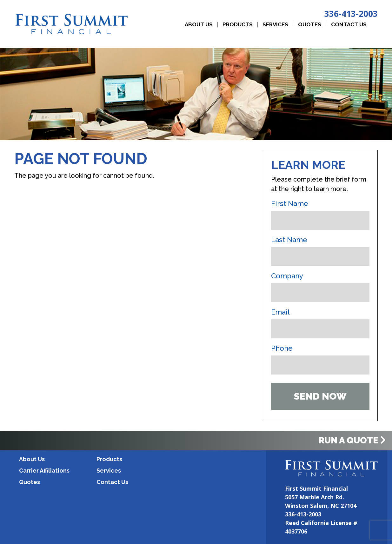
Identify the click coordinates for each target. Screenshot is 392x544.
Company (287, 276)
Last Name (289, 240)
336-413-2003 (351, 14)
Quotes (310, 25)
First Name (290, 203)
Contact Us (349, 25)
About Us (199, 25)
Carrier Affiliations (44, 471)
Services (275, 25)
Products (238, 25)
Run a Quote (352, 440)
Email (280, 312)
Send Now (320, 396)
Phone (282, 348)
